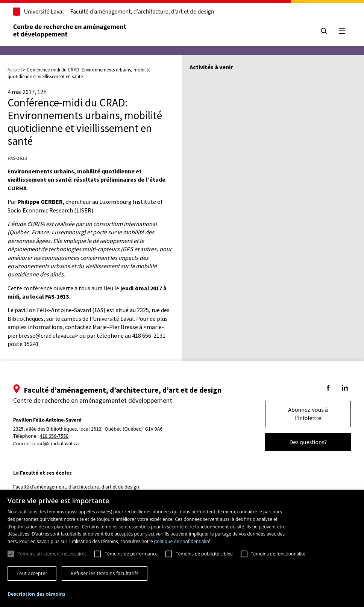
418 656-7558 (55, 436)
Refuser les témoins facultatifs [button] (105, 573)
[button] (36, 594)
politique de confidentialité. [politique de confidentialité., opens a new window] (183, 541)
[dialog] (182, 548)
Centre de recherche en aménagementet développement (70, 31)
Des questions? (308, 442)
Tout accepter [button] (32, 573)
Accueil (15, 70)
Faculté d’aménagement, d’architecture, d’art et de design (143, 12)
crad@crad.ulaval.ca (57, 444)
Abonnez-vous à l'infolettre (308, 414)
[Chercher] (323, 31)
